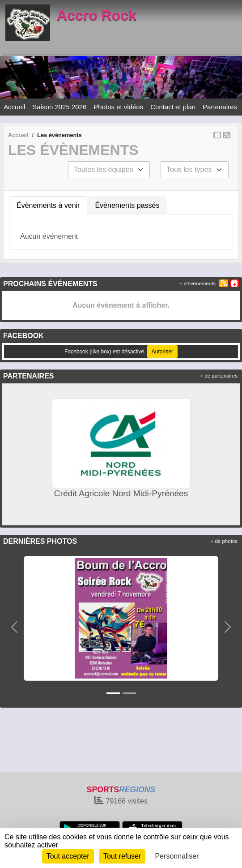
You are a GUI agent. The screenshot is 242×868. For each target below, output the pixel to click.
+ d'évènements (197, 284)
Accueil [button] (14, 107)
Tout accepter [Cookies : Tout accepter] (68, 856)
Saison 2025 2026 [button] (59, 107)
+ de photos (224, 541)
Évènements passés (127, 205)
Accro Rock (97, 15)
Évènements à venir (48, 205)
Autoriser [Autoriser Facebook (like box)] (162, 352)
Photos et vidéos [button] (118, 107)
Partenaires (220, 107)
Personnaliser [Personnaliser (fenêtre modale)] (177, 856)
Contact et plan (173, 107)
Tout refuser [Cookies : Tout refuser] (122, 856)
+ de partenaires (219, 376)
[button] (14, 627)
